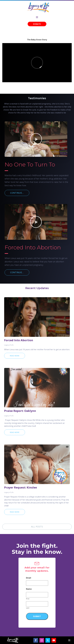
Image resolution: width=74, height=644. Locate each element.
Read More (15, 356)
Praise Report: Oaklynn (20, 411)
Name (29, 589)
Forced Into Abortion (19, 340)
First (28, 599)
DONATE (37, 24)
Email (29, 578)
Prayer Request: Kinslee (21, 487)
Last (28, 608)
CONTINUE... (17, 193)
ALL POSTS (37, 527)
